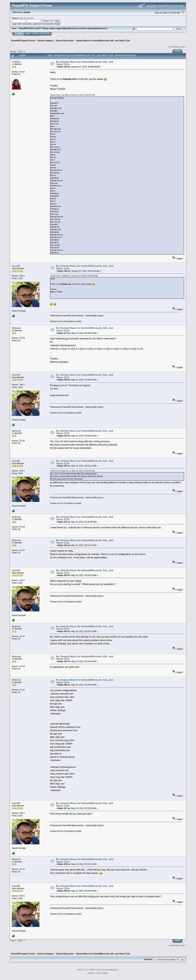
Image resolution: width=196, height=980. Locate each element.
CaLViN (16, 266)
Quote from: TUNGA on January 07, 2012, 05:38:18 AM (74, 276)
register (30, 18)
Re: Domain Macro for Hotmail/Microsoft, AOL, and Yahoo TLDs (84, 63)
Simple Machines (110, 970)
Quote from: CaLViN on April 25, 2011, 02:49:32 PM (73, 95)
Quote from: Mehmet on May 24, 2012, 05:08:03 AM (73, 471)
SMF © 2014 (96, 970)
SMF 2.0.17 (83, 970)
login (21, 18)
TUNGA (16, 62)
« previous (174, 47)
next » (183, 47)
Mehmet (16, 328)
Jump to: (148, 959)
